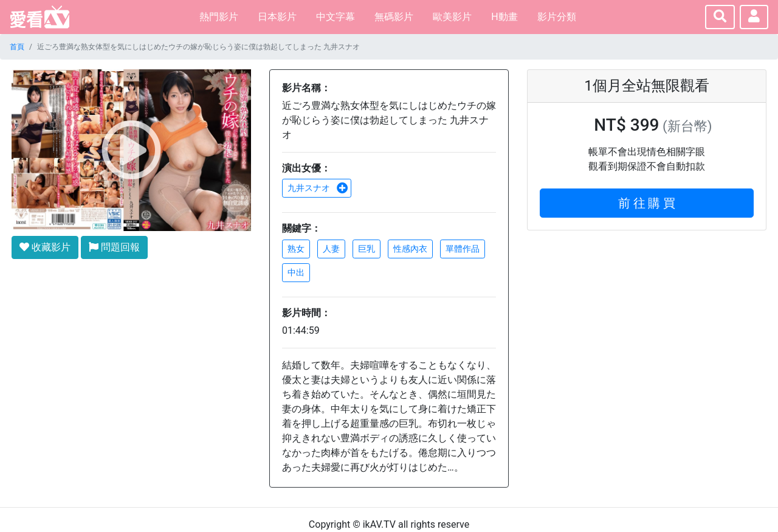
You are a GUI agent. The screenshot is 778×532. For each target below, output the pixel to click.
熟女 (296, 249)
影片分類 (557, 17)
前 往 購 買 (647, 203)
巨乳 (367, 249)
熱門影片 (219, 17)
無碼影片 (394, 17)
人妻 (331, 249)
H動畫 (504, 17)
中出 (296, 272)
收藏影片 (45, 247)
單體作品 (463, 249)
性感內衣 (410, 249)
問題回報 (114, 247)
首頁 (17, 47)
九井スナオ (318, 188)
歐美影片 (452, 17)
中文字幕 (336, 17)
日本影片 (277, 17)
